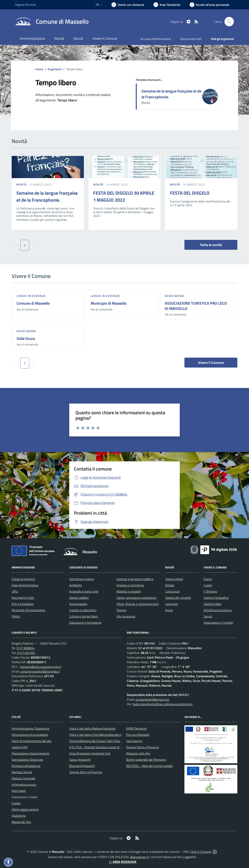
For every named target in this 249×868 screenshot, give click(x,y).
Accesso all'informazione (156, 39)
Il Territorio (210, 591)
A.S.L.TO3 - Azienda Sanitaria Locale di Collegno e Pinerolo (107, 747)
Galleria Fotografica (216, 598)
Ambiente (76, 585)
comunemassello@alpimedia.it (40, 671)
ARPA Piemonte (136, 728)
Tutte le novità (211, 245)
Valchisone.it (134, 741)
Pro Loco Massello (138, 735)
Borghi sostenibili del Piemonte (146, 760)
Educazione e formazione (85, 623)
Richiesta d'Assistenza (26, 766)
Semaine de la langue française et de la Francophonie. (171, 94)
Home (39, 69)
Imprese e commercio (130, 585)
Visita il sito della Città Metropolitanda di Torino (100, 735)
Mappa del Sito (21, 822)
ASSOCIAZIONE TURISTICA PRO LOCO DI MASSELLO (196, 306)
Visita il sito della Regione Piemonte (92, 728)
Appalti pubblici (79, 598)
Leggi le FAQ (20, 747)
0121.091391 (26, 653)
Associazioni (174, 296)
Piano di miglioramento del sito (32, 741)
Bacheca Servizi (22, 772)
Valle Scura (26, 338)
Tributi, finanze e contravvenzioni (138, 604)
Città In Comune (201, 852)
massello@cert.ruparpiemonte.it (41, 667)
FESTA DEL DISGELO (190, 193)
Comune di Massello (33, 303)
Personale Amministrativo (28, 610)
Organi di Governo (23, 579)
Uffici (15, 591)
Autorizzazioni (78, 604)
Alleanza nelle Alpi (138, 753)
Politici (16, 616)
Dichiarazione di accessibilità (30, 735)
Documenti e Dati (23, 598)
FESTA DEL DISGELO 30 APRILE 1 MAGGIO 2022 (124, 196)
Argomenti (55, 69)
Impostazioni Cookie (25, 797)
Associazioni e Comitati (218, 623)
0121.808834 (26, 648)
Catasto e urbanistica (83, 610)
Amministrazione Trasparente (31, 728)
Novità (22, 184)
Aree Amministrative (25, 585)
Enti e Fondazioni (23, 604)
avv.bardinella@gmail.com (152, 699)
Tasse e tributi (174, 579)
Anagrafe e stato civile (84, 591)
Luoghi (208, 585)
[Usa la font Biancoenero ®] (128, 5)
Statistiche (19, 816)
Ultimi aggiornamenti (25, 809)
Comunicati (172, 591)
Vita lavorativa (126, 616)
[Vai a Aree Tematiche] (167, 5)
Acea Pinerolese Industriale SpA (90, 753)
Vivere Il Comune (211, 363)
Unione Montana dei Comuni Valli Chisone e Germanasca (106, 741)
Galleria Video (212, 604)
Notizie (170, 585)
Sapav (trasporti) (80, 760)
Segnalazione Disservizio (27, 760)
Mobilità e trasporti (129, 591)
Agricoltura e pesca (82, 579)
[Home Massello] (52, 22)
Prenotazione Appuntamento (30, 753)
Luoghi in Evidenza (31, 296)
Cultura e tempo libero (84, 616)
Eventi (208, 579)
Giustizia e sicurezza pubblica (135, 579)
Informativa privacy (24, 784)
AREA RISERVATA (122, 862)
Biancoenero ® (140, 857)
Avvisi (169, 610)
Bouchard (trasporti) (82, 766)
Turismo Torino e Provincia (86, 772)
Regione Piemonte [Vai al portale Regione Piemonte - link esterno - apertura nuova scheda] (25, 5)
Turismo (121, 610)
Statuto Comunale (24, 778)
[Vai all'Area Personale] (209, 5)
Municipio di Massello (109, 303)
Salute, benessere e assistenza (136, 598)
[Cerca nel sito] (229, 22)
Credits (16, 803)
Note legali (19, 791)
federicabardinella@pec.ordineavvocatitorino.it (163, 704)
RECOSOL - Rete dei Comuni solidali (149, 766)
